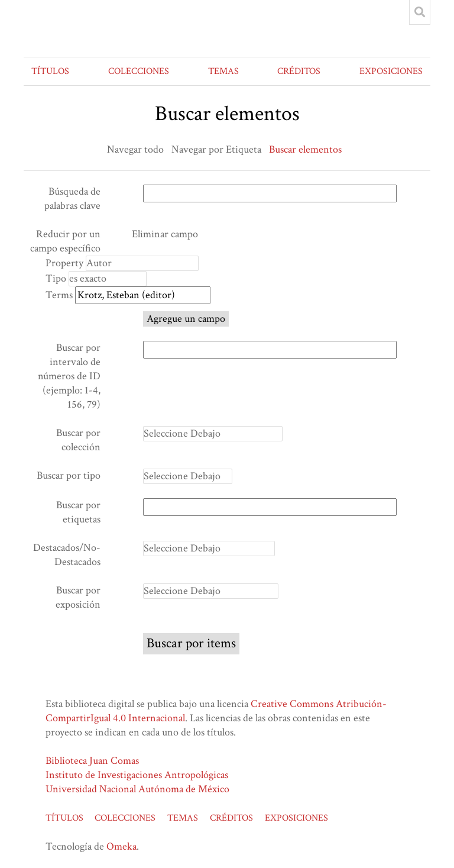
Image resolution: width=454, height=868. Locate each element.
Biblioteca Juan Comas (92, 761)
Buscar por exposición (78, 597)
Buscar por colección (78, 440)
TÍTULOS (50, 71)
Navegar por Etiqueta (216, 149)
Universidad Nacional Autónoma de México (137, 789)
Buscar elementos (305, 149)
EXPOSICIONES (391, 71)
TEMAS (223, 71)
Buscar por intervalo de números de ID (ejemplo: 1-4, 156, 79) (69, 376)
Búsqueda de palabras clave (72, 199)
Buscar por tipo (69, 475)
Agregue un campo (186, 319)
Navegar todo (135, 149)
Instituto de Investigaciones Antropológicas (137, 775)
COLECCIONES (139, 71)
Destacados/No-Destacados (67, 555)
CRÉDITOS (299, 71)
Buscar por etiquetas (78, 512)
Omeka (121, 846)
